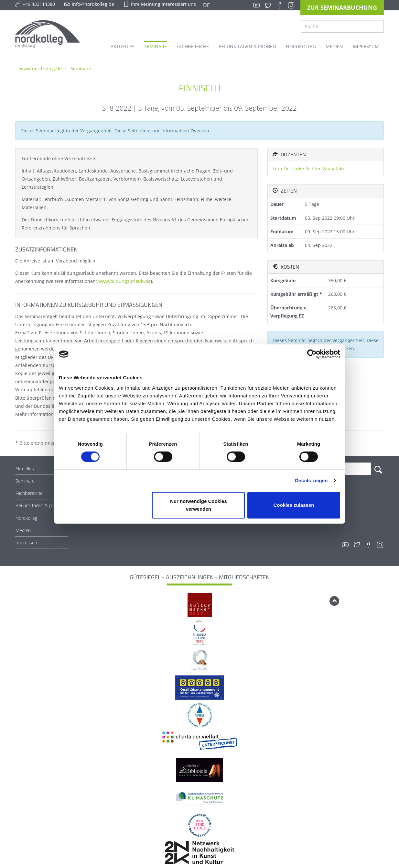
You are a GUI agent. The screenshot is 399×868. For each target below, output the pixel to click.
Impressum (27, 543)
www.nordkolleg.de (41, 68)
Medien (23, 530)
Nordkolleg (26, 518)
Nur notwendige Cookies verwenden (199, 505)
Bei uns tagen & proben (40, 505)
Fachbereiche (29, 493)
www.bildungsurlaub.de (124, 281)
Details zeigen (311, 480)
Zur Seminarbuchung (342, 7)
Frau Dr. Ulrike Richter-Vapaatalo (308, 168)
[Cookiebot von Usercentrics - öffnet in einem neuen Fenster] (312, 354)
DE (206, 5)
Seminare (81, 68)
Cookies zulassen (294, 505)
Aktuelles (25, 468)
